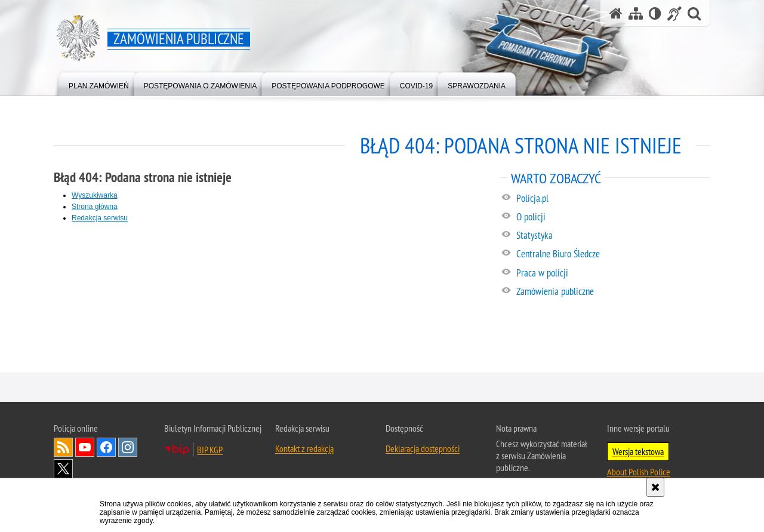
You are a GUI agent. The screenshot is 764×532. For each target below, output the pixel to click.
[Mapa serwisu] (636, 13)
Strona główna (95, 207)
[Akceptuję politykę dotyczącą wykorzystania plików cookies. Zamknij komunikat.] (655, 487)
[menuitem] (99, 83)
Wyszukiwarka (95, 195)
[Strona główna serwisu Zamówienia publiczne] (616, 13)
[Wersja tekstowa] (655, 13)
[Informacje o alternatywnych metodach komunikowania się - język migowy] (674, 13)
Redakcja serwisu (100, 218)
